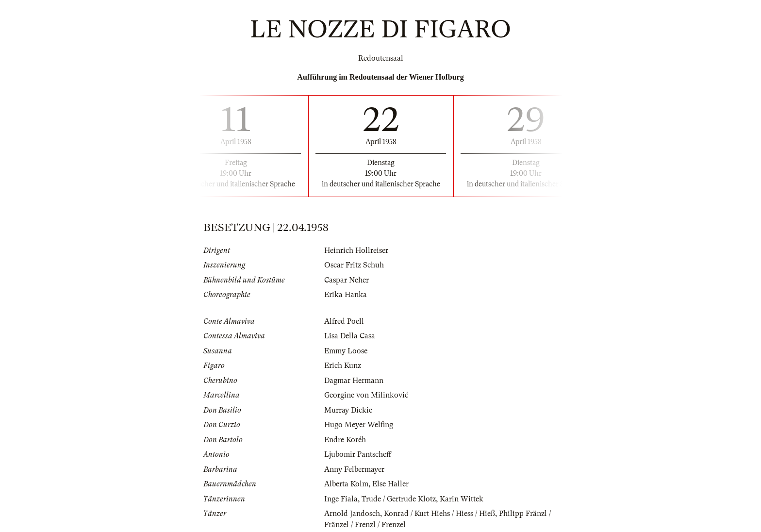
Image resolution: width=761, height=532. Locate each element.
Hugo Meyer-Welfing (359, 425)
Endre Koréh (345, 440)
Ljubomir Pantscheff (358, 454)
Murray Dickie (348, 410)
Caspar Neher (347, 280)
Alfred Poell (344, 321)
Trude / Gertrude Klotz (399, 499)
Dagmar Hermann (354, 381)
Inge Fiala (341, 499)
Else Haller (390, 484)
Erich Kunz (343, 366)
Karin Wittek (462, 499)
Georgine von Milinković (366, 395)
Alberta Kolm (346, 484)
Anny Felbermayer (354, 469)
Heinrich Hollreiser (356, 250)
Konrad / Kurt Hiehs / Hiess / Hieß (439, 514)
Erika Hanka (346, 295)
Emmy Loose (346, 351)
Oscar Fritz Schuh (354, 265)
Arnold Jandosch (352, 514)
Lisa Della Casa (350, 336)
